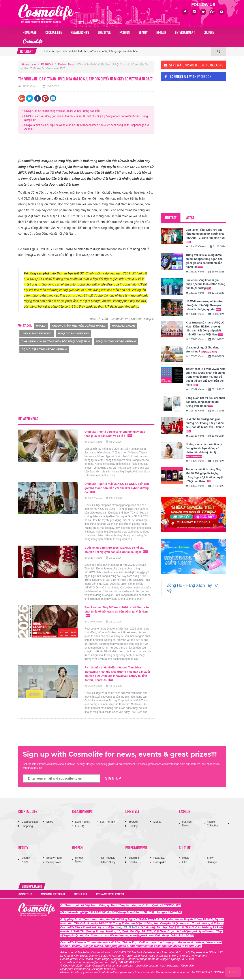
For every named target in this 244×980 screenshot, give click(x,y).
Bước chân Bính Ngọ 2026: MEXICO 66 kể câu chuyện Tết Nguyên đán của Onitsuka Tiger (115, 550)
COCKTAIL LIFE (54, 32)
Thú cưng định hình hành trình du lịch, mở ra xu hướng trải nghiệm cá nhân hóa (91, 51)
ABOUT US (25, 895)
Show (210, 859)
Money (157, 823)
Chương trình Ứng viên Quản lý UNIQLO (79, 326)
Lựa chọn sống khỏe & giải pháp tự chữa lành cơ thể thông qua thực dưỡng (206, 284)
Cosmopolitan (30, 823)
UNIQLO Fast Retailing (37, 333)
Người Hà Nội (128, 928)
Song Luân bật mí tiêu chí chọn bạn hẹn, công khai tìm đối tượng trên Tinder (205, 402)
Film (185, 863)
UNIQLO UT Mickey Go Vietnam (116, 341)
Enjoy (50, 823)
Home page (30, 32)
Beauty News (26, 861)
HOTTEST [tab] (171, 217)
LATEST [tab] (189, 218)
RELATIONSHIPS (80, 32)
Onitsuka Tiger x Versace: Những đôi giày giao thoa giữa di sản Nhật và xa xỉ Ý (115, 434)
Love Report (82, 823)
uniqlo (41, 326)
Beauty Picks (54, 859)
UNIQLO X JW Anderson (73, 333)
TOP (233, 972)
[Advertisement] (99, 147)
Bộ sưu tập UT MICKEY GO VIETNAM (44, 349)
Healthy (133, 827)
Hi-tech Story (108, 863)
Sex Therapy (107, 823)
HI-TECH (161, 32)
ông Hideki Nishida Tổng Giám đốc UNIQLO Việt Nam (56, 341)
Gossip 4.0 (160, 863)
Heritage (212, 863)
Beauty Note (54, 863)
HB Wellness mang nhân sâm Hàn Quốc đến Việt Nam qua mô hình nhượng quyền (204, 305)
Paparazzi (159, 859)
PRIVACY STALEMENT (110, 895)
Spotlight (134, 859)
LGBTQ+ (81, 827)
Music (186, 859)
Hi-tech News (79, 861)
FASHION (125, 32)
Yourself (133, 823)
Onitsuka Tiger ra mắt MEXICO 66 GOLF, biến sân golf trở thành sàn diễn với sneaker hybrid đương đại (118, 487)
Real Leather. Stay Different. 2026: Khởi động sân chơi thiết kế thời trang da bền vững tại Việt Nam (117, 614)
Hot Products (108, 859)
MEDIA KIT (80, 895)
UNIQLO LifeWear (123, 326)
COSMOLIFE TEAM (53, 895)
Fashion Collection (213, 825)
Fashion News (66, 65)
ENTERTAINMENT (185, 32)
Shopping (27, 827)
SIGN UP (113, 779)
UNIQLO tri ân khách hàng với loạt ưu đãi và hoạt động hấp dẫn (62, 111)
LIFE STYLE (104, 32)
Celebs (133, 863)
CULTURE (209, 32)
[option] (127, 51)
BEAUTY (143, 32)
